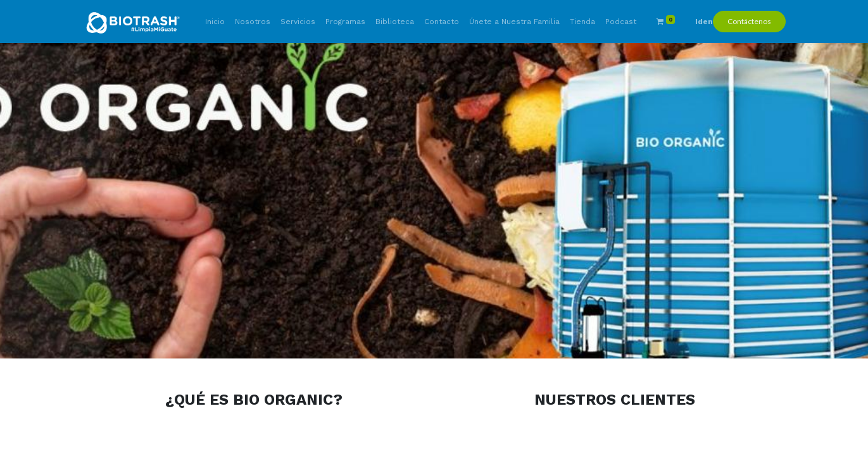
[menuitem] (215, 22)
